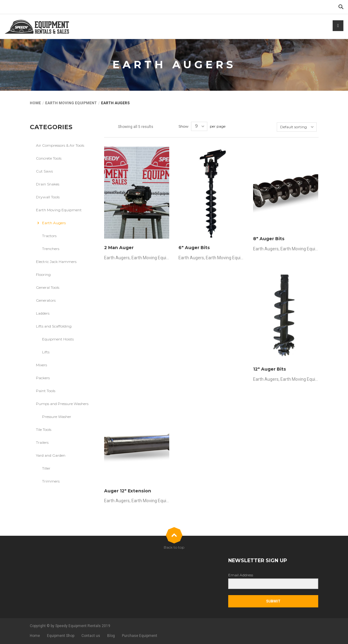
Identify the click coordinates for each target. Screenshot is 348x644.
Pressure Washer (57, 417)
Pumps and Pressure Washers (62, 404)
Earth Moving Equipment (71, 103)
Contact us (91, 636)
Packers (43, 378)
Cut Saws (44, 171)
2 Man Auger (119, 248)
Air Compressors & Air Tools (60, 145)
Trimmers (51, 481)
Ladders (43, 313)
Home (35, 103)
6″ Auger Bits (194, 248)
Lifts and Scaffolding (54, 326)
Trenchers (51, 249)
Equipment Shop (61, 636)
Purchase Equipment (140, 636)
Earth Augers (117, 258)
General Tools (48, 287)
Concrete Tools (49, 158)
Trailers (42, 442)
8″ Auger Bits (269, 239)
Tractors (49, 236)
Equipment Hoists (58, 339)
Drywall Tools (48, 197)
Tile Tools (44, 429)
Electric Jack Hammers (56, 262)
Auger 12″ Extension (128, 491)
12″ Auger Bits (270, 369)
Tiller (46, 468)
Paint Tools (46, 391)
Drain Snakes (48, 184)
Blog (111, 636)
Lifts (46, 352)
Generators (46, 300)
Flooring (43, 274)
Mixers (41, 365)
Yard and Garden (51, 455)
